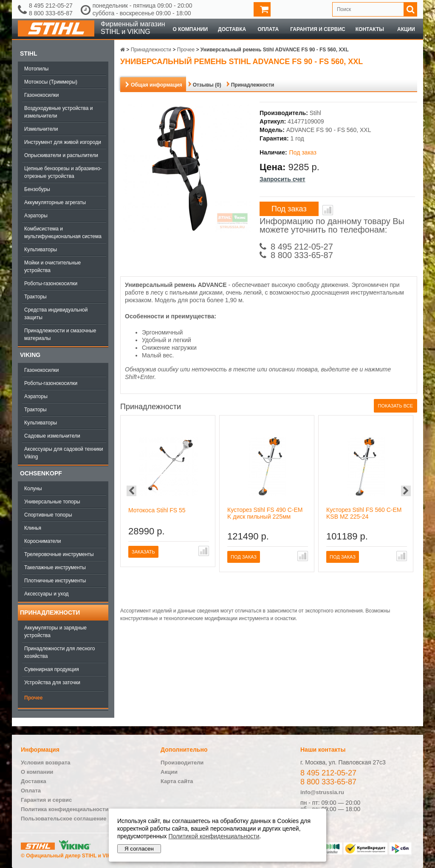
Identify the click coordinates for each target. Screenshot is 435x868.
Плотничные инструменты (55, 581)
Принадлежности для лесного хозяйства (59, 652)
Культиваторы (41, 250)
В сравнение (328, 210)
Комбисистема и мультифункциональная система (63, 233)
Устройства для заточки (52, 683)
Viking (30, 355)
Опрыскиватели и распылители (61, 155)
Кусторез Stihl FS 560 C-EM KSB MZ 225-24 (364, 513)
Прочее (33, 698)
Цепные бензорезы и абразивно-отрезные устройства (63, 172)
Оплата (268, 29)
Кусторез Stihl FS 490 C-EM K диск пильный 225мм (265, 513)
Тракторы (35, 297)
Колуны (33, 489)
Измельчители (41, 129)
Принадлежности (50, 612)
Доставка (232, 29)
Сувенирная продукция (52, 669)
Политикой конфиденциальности (214, 836)
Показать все (395, 406)
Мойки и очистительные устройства (52, 267)
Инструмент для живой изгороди (63, 142)
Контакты (370, 29)
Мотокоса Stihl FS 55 (157, 510)
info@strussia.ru (322, 792)
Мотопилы (36, 69)
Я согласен (139, 849)
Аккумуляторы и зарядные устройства (55, 632)
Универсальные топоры (52, 502)
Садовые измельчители (52, 436)
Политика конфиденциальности (65, 809)
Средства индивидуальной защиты (56, 314)
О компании (191, 29)
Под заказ (289, 209)
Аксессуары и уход (47, 594)
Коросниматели (42, 541)
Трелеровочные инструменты (59, 554)
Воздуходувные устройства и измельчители (59, 112)
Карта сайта (177, 781)
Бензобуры (37, 189)
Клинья (33, 528)
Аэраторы (36, 216)
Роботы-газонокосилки (51, 284)
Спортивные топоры (48, 515)
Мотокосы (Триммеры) (51, 82)
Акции (406, 29)
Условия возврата (46, 763)
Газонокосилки (41, 95)
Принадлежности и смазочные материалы (60, 334)
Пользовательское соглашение (64, 819)
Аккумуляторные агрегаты (55, 202)
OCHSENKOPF (41, 473)
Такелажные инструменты (55, 567)
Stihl (28, 53)
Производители (182, 763)
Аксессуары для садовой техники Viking (64, 453)
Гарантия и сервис (318, 29)
